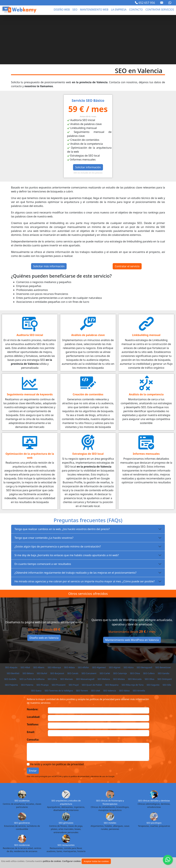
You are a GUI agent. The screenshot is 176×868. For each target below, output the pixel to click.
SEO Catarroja (120, 624)
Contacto (136, 10)
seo (75, 10)
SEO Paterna (27, 635)
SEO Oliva (150, 630)
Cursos (138, 856)
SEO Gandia (163, 624)
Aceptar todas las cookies (96, 861)
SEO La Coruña (74, 830)
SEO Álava (11, 818)
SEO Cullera (149, 624)
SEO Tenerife (43, 841)
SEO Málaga (10, 836)
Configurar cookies (71, 861)
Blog (108, 856)
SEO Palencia (86, 836)
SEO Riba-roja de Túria (132, 635)
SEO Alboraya (54, 618)
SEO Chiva (135, 624)
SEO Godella (10, 630)
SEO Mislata (119, 630)
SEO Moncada (135, 630)
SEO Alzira (128, 618)
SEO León (123, 830)
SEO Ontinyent (165, 630)
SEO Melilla (25, 836)
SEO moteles (110, 773)
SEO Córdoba (95, 824)
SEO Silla (167, 635)
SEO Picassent (59, 635)
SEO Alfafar (83, 618)
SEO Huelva (31, 830)
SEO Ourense (70, 836)
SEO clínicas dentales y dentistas (154, 751)
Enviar (33, 721)
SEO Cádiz (14, 824)
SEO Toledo (72, 841)
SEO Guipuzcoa (15, 830)
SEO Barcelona (133, 818)
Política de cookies (73, 856)
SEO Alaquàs (11, 618)
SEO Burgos (149, 818)
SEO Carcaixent (89, 624)
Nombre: (33, 660)
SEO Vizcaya (119, 841)
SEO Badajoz (100, 818)
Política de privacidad (44, 856)
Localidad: (33, 668)
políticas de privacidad (70, 715)
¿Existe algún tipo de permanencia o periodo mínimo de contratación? (58, 497)
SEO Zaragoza (151, 841)
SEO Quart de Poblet (92, 635)
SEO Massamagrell (85, 630)
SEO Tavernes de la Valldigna (59, 641)
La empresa (119, 10)
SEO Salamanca (122, 836)
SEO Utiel (95, 641)
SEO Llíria (52, 630)
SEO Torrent (82, 641)
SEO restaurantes (66, 796)
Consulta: (33, 690)
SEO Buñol (42, 624)
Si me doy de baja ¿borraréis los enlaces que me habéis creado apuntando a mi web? (67, 506)
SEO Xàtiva (124, 641)
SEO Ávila (86, 818)
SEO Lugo (149, 830)
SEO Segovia (139, 836)
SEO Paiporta (11, 635)
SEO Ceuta (61, 824)
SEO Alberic (39, 618)
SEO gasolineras (22, 773)
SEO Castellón (46, 824)
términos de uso (98, 727)
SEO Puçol (74, 635)
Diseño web (62, 10)
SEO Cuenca (111, 824)
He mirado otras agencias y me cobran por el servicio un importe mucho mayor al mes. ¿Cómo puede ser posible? (85, 532)
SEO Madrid (163, 830)
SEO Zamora (135, 841)
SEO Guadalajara (159, 824)
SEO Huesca (46, 830)
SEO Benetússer (163, 618)
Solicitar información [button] (88, 118)
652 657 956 (145, 3)
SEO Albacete (25, 818)
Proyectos (122, 856)
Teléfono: (33, 675)
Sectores (95, 856)
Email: (31, 683)
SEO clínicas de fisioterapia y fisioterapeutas (110, 753)
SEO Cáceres (164, 818)
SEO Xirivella (139, 641)
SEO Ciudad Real (78, 824)
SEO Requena (112, 635)
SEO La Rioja (90, 830)
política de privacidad (80, 727)
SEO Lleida (136, 830)
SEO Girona (126, 824)
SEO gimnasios (66, 773)
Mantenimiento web (94, 10)
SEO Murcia (39, 836)
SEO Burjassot (57, 624)
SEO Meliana (104, 630)
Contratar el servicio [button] (127, 217)
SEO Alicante (41, 818)
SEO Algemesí (99, 618)
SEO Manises (67, 630)
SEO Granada (141, 824)
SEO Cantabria (29, 824)
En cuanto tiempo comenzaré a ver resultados (43, 515)
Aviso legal (19, 856)
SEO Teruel (57, 841)
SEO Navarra (54, 836)
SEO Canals (73, 624)
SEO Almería (57, 818)
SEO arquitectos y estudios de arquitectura (66, 753)
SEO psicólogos (154, 773)
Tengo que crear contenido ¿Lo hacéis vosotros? (44, 488)
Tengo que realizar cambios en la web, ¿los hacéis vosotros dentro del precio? (62, 480)
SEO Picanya (42, 635)
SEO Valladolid (103, 841)
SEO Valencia (109, 641)
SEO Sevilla (154, 836)
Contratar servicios (160, 10)
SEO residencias (22, 796)
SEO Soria (167, 836)
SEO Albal (25, 618)
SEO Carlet (105, 624)
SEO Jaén (59, 830)
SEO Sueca (36, 641)
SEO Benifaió (13, 624)
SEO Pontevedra (103, 836)
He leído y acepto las (57, 715)
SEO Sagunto (153, 635)
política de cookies (52, 861)
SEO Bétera (28, 624)
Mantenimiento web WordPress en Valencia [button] (132, 591)
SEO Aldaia (69, 618)
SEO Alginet (115, 618)
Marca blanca (156, 856)
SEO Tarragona (26, 841)
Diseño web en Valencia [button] (44, 588)
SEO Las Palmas (108, 830)
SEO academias (22, 751)
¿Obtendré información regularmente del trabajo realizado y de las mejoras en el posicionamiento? (75, 523)
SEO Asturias (72, 818)
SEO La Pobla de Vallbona (32, 630)
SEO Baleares (116, 818)
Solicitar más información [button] (49, 217)
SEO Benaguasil (144, 618)
